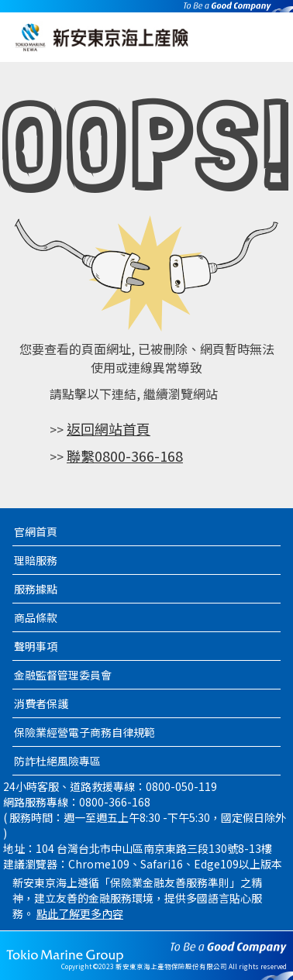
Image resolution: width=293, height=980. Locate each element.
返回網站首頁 (109, 428)
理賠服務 (36, 560)
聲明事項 (36, 646)
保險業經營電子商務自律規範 (84, 732)
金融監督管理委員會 (63, 675)
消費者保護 (41, 703)
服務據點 (36, 589)
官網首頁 (36, 531)
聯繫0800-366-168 (125, 456)
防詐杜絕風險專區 (57, 761)
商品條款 (36, 617)
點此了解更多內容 (80, 913)
